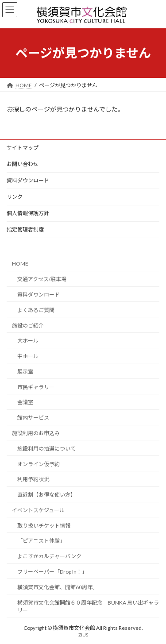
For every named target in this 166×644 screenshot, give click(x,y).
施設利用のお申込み (36, 433)
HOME (20, 264)
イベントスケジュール (38, 510)
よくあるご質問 (36, 310)
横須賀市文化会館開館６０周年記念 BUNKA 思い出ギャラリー (88, 606)
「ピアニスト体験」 (41, 541)
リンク (15, 197)
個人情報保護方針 (28, 213)
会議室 (25, 402)
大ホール (28, 341)
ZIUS (83, 635)
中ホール (28, 356)
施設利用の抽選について (46, 449)
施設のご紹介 (28, 325)
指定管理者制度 (25, 229)
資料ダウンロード (28, 180)
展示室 (25, 372)
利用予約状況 (33, 479)
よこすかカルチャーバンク (49, 556)
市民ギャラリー (36, 387)
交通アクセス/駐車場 (42, 279)
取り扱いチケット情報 (44, 525)
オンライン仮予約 (39, 464)
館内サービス (33, 418)
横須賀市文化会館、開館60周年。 (58, 587)
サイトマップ (23, 148)
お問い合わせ (23, 164)
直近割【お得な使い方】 (46, 495)
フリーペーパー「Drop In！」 (52, 572)
